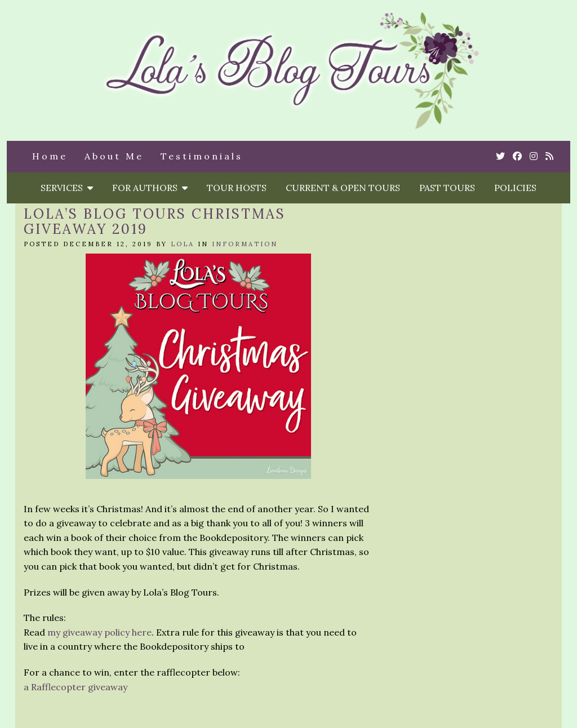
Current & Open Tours (343, 188)
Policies (515, 188)
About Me (114, 156)
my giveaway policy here (99, 632)
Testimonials (202, 156)
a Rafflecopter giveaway (76, 687)
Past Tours (447, 188)
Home (50, 156)
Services (67, 188)
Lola (183, 244)
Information (245, 244)
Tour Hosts (237, 188)
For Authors (150, 188)
